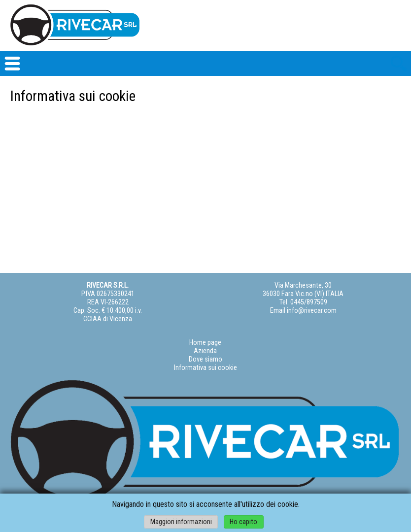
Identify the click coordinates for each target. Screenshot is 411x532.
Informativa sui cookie (205, 368)
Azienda (205, 351)
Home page (205, 343)
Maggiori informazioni (181, 522)
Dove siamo (205, 359)
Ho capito (243, 522)
